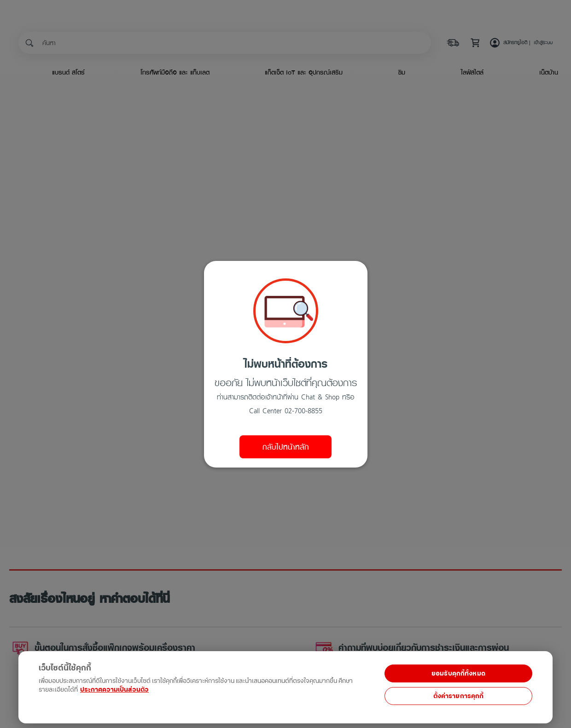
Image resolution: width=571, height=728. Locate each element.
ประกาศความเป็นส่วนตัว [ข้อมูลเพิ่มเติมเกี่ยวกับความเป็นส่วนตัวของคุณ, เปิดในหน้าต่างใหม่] (114, 690)
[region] (180, 682)
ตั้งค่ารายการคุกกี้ (459, 696)
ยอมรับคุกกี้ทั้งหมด (458, 673)
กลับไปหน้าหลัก (286, 447)
